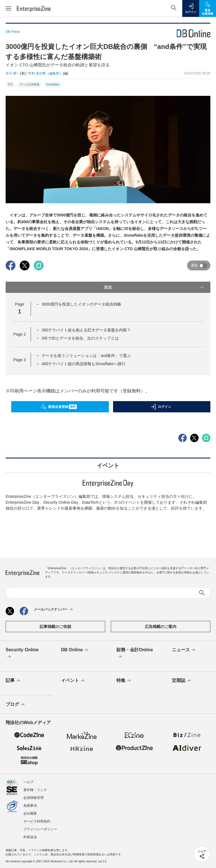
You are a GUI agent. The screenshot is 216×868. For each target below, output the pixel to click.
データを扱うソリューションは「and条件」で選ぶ (86, 356)
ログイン (161, 407)
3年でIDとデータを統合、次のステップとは (80, 338)
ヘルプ (28, 782)
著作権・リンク (35, 790)
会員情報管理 (33, 798)
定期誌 (182, 681)
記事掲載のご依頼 (55, 627)
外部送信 (30, 837)
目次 (154, 287)
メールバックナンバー (54, 610)
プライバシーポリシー (40, 829)
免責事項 (30, 806)
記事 (13, 681)
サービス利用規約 (37, 821)
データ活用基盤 (30, 84)
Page (19, 334)
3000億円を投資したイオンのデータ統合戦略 (81, 304)
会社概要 (30, 813)
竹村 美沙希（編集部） (45, 73)
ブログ (16, 705)
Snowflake (53, 84)
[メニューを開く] (8, 8)
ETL (10, 84)
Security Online (22, 654)
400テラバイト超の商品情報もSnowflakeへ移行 (84, 364)
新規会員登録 (59, 407)
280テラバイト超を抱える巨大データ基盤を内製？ (86, 330)
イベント (73, 681)
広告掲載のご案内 (161, 627)
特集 (124, 681)
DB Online (75, 650)
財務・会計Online (135, 654)
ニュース (184, 650)
